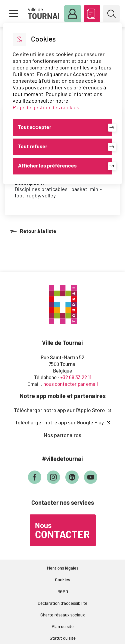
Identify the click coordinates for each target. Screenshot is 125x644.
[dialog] (62, 104)
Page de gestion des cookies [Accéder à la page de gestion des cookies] (46, 108)
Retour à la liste (33, 231)
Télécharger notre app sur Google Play (60, 423)
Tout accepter (35, 127)
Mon (73, 14)
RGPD (63, 592)
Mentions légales (63, 568)
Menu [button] (14, 14)
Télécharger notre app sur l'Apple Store (60, 410)
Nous (62, 531)
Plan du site (63, 627)
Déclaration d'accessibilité (62, 604)
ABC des (92, 12)
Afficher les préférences (47, 166)
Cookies (62, 580)
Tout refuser (33, 147)
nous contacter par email (71, 384)
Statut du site (63, 639)
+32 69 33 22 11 (76, 378)
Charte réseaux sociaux (62, 615)
